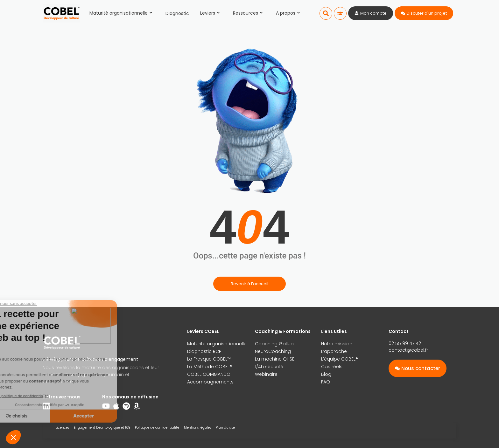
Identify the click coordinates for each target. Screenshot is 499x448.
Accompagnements (210, 382)
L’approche (334, 351)
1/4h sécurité (269, 367)
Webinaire (266, 374)
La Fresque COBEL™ (209, 359)
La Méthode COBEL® (210, 367)
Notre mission (337, 344)
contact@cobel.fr (408, 350)
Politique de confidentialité (157, 427)
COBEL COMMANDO (209, 374)
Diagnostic (177, 13)
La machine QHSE (275, 359)
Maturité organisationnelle (122, 13)
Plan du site (225, 427)
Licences (62, 427)
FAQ (326, 382)
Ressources (249, 13)
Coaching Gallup (274, 344)
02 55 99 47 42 (405, 343)
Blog (326, 374)
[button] (326, 13)
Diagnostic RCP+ (206, 351)
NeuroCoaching (273, 351)
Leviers (211, 13)
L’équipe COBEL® (340, 359)
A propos (289, 13)
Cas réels (332, 367)
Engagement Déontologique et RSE (102, 427)
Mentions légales (197, 427)
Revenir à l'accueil (250, 284)
